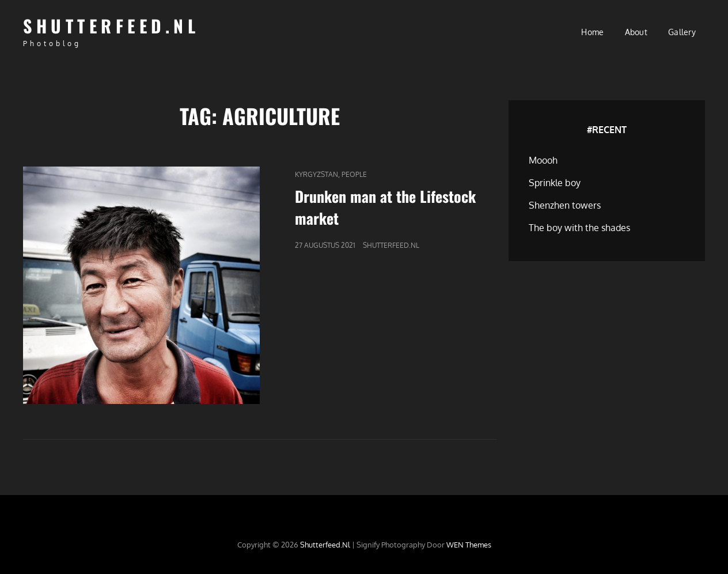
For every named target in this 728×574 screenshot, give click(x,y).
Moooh (543, 160)
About (636, 32)
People (354, 174)
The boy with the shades (579, 228)
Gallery (682, 32)
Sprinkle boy (555, 183)
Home (592, 32)
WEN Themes (469, 545)
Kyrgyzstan (316, 174)
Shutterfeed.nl (111, 26)
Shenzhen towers (565, 205)
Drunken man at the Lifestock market (385, 207)
